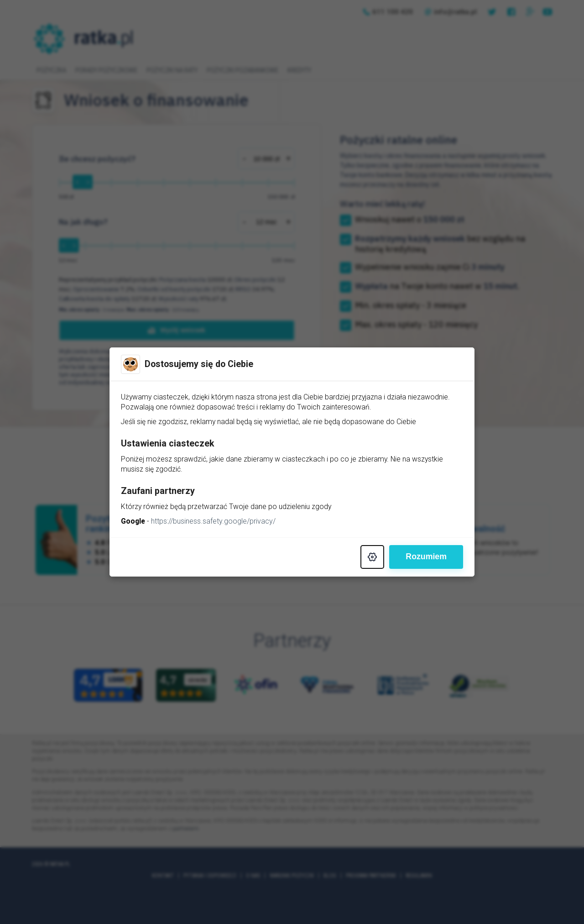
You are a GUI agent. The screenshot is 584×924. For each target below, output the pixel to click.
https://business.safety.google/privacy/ (214, 522)
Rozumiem (426, 557)
